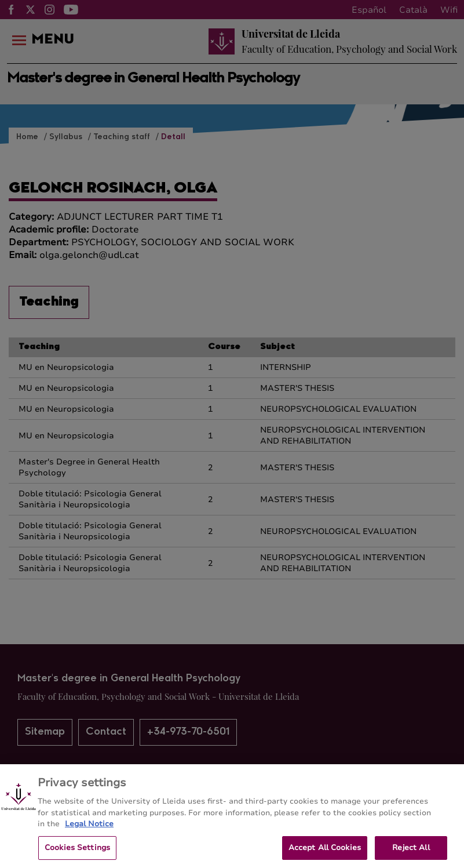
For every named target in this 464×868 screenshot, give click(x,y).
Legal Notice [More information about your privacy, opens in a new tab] (89, 828)
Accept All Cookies (325, 852)
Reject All (411, 852)
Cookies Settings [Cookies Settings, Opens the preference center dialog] (77, 852)
